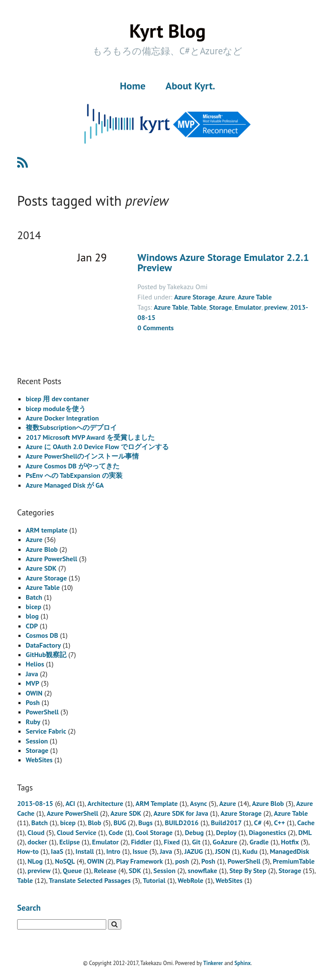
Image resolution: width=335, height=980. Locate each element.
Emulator (248, 307)
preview (276, 307)
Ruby (33, 722)
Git (196, 842)
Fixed (172, 842)
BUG (120, 823)
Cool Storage (154, 832)
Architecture (105, 803)
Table (199, 307)
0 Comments (156, 328)
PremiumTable (294, 861)
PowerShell (42, 712)
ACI (70, 803)
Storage (220, 307)
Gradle (259, 842)
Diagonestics (268, 832)
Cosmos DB (42, 635)
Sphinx (242, 963)
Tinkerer (213, 963)
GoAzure (225, 842)
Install (85, 851)
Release (105, 870)
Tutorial (154, 880)
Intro (113, 851)
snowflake (202, 870)
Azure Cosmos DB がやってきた (73, 466)
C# (258, 823)
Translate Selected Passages (90, 880)
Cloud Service (76, 832)
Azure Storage (194, 297)
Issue (140, 851)
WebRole (191, 880)
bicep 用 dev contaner (57, 399)
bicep (33, 607)
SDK (135, 870)
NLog (35, 861)
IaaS (57, 851)
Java (32, 674)
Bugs (145, 823)
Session (37, 741)
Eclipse (69, 842)
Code (116, 832)
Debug (194, 832)
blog (32, 616)
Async (198, 803)
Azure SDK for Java (181, 813)
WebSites (39, 760)
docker (37, 842)
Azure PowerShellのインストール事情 (82, 456)
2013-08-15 (35, 803)
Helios (35, 664)
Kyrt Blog (168, 30)
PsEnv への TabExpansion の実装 (74, 475)
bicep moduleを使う (56, 409)
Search (29, 907)
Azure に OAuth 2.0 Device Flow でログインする (97, 447)
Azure (226, 297)
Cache (306, 823)
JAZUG (193, 851)
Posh (33, 702)
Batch (34, 597)
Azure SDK (41, 568)
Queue (72, 870)
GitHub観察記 (46, 654)
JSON (223, 851)
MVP (33, 683)
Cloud (36, 832)
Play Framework (139, 861)
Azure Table (255, 297)
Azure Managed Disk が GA (65, 485)
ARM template (47, 530)
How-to (28, 851)
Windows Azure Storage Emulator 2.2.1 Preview (223, 262)
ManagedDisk (290, 851)
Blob (94, 823)
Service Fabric (46, 731)
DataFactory (43, 645)
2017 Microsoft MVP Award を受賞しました (90, 437)
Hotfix (290, 842)
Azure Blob (42, 549)
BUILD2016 (182, 823)
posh (182, 861)
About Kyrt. (190, 86)
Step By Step (248, 870)
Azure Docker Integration (62, 418)
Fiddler (141, 842)
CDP (32, 626)
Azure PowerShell (51, 559)
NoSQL (65, 861)
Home (133, 86)
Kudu (250, 851)
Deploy (226, 832)
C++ (279, 823)
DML (305, 832)
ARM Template (157, 803)
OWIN (34, 693)
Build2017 (226, 823)
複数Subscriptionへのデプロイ (71, 427)
